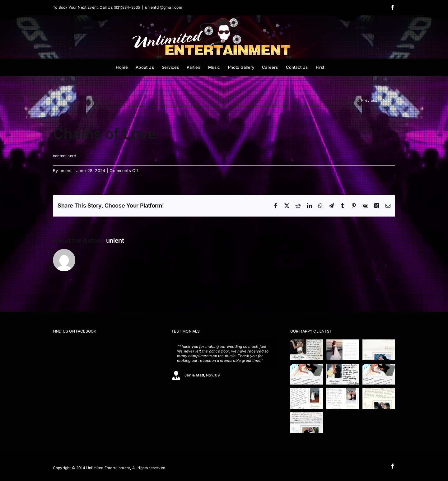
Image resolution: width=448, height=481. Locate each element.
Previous (369, 100)
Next (387, 100)
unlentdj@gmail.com (163, 7)
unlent (66, 170)
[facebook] (393, 466)
